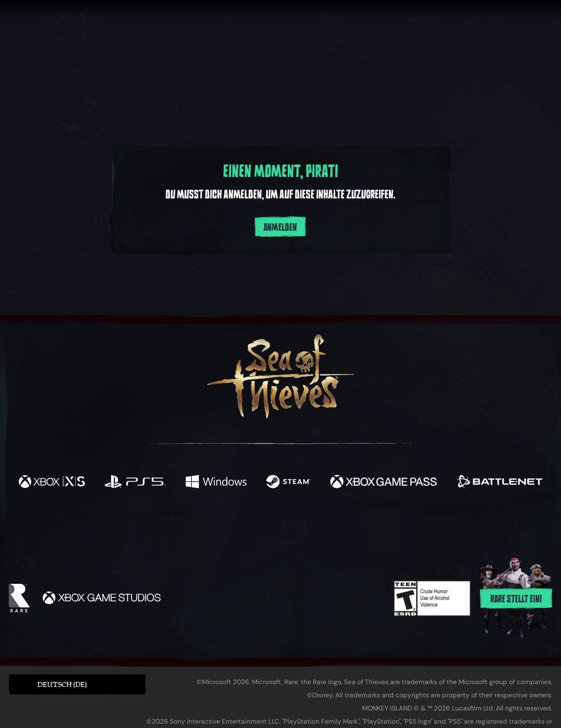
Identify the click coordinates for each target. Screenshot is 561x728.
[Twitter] (199, 528)
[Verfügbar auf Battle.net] (499, 483)
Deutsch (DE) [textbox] (62, 684)
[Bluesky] (386, 530)
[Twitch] (231, 529)
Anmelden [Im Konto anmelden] (280, 228)
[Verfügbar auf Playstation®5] (135, 483)
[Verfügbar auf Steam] (288, 483)
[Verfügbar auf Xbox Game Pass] (383, 483)
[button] (77, 684)
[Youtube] (278, 528)
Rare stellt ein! (516, 599)
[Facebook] (171, 528)
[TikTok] (356, 529)
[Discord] (325, 531)
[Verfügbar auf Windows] (216, 483)
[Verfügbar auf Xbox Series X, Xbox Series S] (52, 483)
